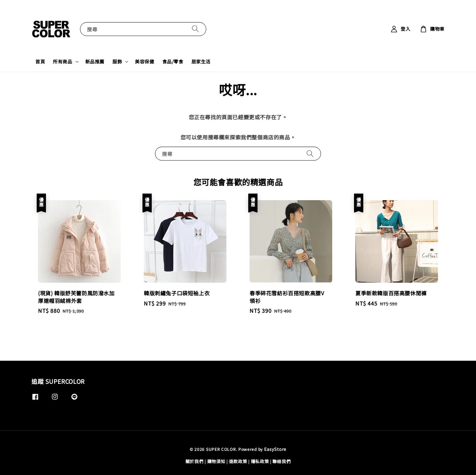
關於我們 (195, 461)
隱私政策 (260, 461)
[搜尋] (195, 29)
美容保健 (144, 61)
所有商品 (62, 61)
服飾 (117, 61)
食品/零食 (173, 61)
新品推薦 (95, 61)
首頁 (40, 61)
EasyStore (275, 449)
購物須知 (216, 461)
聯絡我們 (281, 461)
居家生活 (201, 61)
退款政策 (238, 461)
